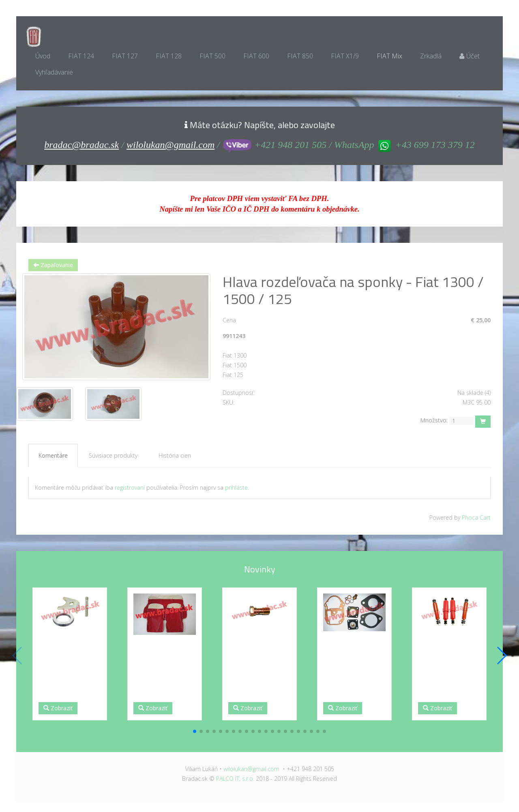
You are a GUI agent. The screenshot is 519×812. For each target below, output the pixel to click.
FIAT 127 (125, 56)
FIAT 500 (212, 56)
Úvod (43, 56)
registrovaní (130, 487)
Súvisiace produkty (113, 455)
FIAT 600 (256, 56)
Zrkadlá (431, 56)
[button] (195, 731)
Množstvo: (434, 420)
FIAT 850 (300, 56)
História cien (175, 455)
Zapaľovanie (53, 265)
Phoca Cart (476, 517)
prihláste (236, 487)
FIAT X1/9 (345, 56)
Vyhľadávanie (54, 72)
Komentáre (53, 455)
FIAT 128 (169, 56)
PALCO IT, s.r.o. (235, 779)
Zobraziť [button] (58, 708)
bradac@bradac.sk (81, 145)
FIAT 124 (81, 56)
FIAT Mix (389, 56)
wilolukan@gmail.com (170, 145)
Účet (470, 56)
